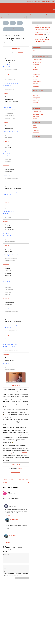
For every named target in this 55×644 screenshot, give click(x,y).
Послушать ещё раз (16, 386)
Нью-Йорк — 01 (6, 56)
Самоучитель (38, 115)
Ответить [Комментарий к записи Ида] (6, 501)
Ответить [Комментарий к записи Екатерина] (7, 515)
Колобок (34, 71)
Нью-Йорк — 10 (6, 245)
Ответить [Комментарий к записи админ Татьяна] (9, 531)
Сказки (39, 1)
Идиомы (34, 125)
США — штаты (36, 132)
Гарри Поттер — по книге (38, 66)
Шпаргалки (35, 118)
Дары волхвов (36, 94)
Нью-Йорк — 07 (6, 184)
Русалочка (35, 80)
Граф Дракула (36, 95)
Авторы (53, 1)
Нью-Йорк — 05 (6, 141)
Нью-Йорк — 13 (6, 317)
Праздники (35, 129)
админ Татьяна (14, 519)
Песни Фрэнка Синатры (10, 34)
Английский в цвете (37, 111)
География (37, 26)
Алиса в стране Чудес (37, 59)
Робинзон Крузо (36, 101)
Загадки (34, 50)
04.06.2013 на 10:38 (11, 494)
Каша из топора (36, 69)
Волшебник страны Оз (38, 63)
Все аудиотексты (30, 1)
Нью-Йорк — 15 (6, 354)
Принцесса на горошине (38, 78)
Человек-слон (36, 102)
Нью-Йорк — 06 (6, 165)
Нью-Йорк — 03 (6, 94)
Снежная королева (37, 81)
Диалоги (43, 1)
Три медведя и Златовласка (38, 85)
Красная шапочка (36, 75)
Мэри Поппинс (36, 76)
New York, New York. (10, 81)
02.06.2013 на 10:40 (13, 507)
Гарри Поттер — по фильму (38, 68)
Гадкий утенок (36, 64)
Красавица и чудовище (38, 73)
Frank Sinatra (20, 52)
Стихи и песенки (35, 52)
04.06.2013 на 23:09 (13, 537)
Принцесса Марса (36, 97)
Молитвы (35, 127)
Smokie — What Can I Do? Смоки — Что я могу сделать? (8, 481)
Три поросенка (36, 86)
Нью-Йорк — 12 (6, 298)
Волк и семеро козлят (37, 61)
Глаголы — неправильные (38, 113)
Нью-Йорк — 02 (6, 75)
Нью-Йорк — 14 (6, 336)
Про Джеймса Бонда (37, 99)
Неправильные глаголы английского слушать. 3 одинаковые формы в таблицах (42, 29)
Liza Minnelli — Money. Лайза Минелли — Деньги (23, 481)
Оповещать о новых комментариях (12, 564)
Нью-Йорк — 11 (6, 264)
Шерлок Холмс (36, 104)
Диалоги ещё (48, 1)
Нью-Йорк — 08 (6, 203)
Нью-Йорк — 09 (6, 221)
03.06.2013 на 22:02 (14, 521)
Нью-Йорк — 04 (6, 122)
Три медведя (35, 83)
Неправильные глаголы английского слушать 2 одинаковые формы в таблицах (42, 41)
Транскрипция (36, 116)
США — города (36, 130)
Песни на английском (16, 48)
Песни (36, 1)
